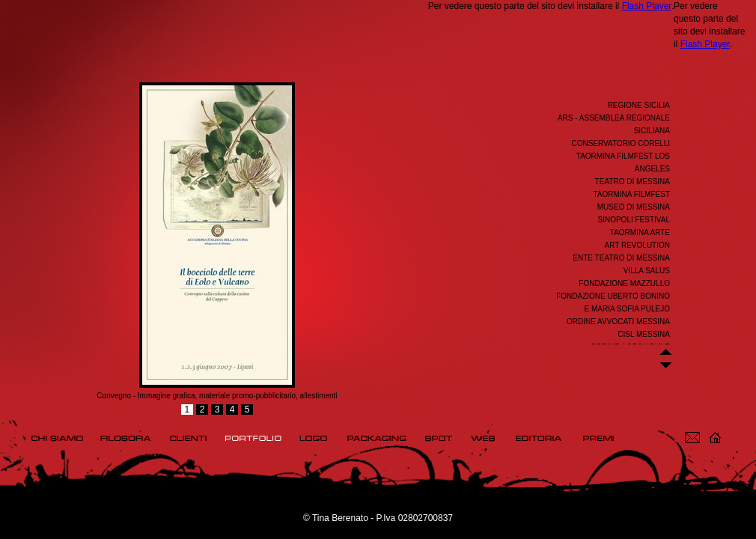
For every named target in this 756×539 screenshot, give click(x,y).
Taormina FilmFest (631, 194)
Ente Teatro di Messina (621, 258)
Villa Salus (647, 271)
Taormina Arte (640, 232)
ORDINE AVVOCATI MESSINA (618, 322)
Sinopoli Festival (634, 220)
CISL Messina (644, 334)
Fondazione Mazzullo (624, 283)
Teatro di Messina (632, 182)
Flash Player (647, 6)
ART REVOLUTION (637, 245)
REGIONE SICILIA (639, 105)
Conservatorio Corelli (621, 143)
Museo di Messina (634, 207)
